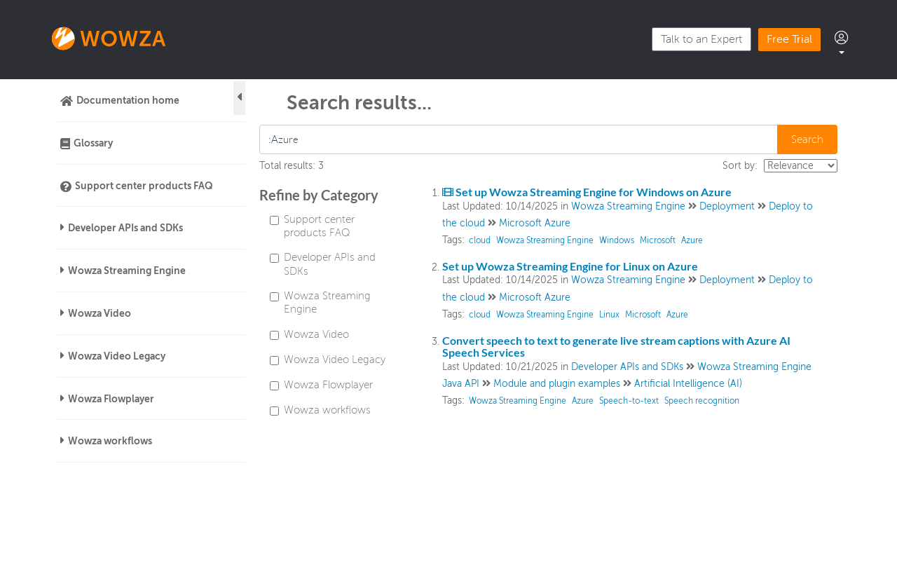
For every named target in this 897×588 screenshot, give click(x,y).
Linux (609, 315)
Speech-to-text (629, 401)
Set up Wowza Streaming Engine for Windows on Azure (587, 192)
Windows (617, 240)
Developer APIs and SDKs (125, 228)
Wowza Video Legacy (117, 356)
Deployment (727, 206)
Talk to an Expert (701, 39)
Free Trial (789, 39)
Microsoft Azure (535, 223)
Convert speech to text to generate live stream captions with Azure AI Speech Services (616, 347)
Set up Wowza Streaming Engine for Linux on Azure (570, 266)
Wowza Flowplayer (111, 399)
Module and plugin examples (557, 384)
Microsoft (658, 240)
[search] (519, 139)
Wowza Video (100, 313)
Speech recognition (702, 401)
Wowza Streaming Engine (127, 271)
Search (807, 139)
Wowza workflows (110, 441)
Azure (692, 240)
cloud (480, 240)
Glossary (93, 143)
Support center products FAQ (144, 186)
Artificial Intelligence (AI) (688, 384)
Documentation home (128, 100)
